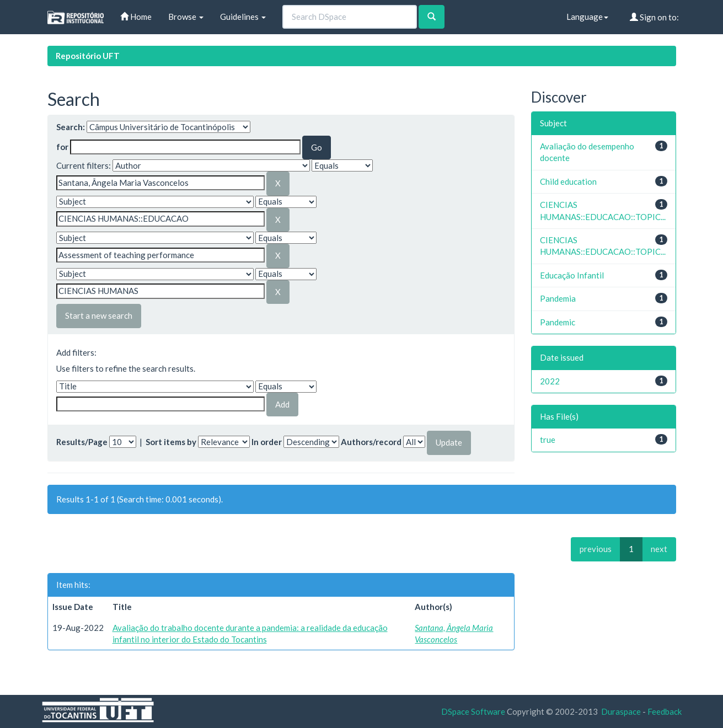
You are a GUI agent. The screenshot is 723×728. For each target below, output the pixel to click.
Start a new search (99, 315)
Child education (568, 181)
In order (267, 442)
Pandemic (558, 322)
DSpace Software (473, 711)
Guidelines (243, 17)
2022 (550, 381)
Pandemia (558, 298)
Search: (71, 127)
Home (136, 17)
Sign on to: (654, 17)
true (548, 440)
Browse (186, 17)
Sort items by (171, 442)
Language (587, 17)
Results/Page (82, 442)
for (62, 147)
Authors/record (371, 442)
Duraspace (621, 711)
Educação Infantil (572, 275)
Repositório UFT (88, 56)
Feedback (665, 711)
